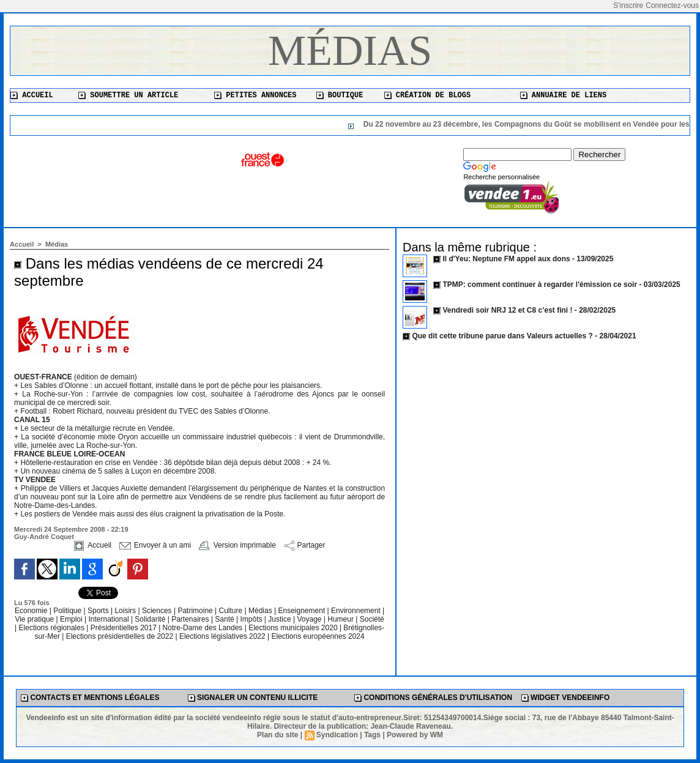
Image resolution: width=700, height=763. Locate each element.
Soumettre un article (128, 95)
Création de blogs (428, 95)
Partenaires (191, 619)
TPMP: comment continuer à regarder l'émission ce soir (540, 285)
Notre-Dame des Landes (204, 628)
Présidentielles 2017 (125, 628)
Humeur (341, 619)
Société (372, 619)
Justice (281, 619)
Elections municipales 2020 (293, 628)
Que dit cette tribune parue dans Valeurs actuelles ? (502, 336)
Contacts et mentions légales (90, 698)
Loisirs (126, 611)
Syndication (337, 735)
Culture (232, 611)
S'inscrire (628, 6)
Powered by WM (415, 735)
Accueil (32, 95)
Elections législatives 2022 (222, 636)
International (110, 619)
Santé (225, 619)
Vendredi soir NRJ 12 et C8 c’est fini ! (507, 310)
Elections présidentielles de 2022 (120, 636)
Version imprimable (237, 545)
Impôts (251, 619)
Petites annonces (255, 95)
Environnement (356, 611)
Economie (32, 611)
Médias (350, 50)
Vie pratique (35, 619)
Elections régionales (53, 628)
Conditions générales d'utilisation (433, 698)
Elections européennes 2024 (318, 636)
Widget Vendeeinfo (566, 698)
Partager (304, 545)
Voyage (309, 619)
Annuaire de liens (564, 95)
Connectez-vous (672, 6)
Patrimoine (196, 611)
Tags (372, 735)
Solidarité (151, 619)
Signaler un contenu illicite (253, 698)
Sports (99, 611)
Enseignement (303, 611)
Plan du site (277, 735)
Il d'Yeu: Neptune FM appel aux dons (506, 259)
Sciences (158, 611)
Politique (68, 611)
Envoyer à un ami (155, 545)
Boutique (340, 95)
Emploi (72, 619)
